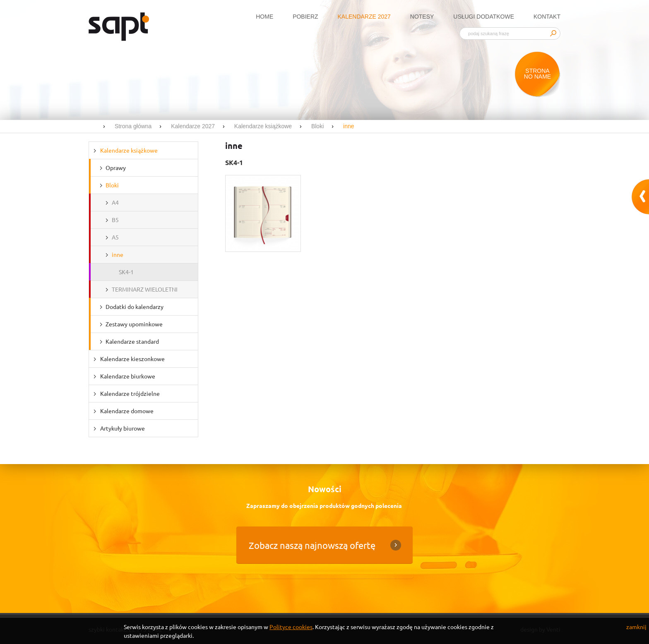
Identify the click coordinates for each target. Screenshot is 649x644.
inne (118, 254)
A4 (115, 202)
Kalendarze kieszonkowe (132, 359)
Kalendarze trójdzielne (130, 393)
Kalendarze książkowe (129, 150)
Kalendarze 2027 (364, 17)
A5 (115, 237)
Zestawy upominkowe (134, 324)
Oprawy (116, 168)
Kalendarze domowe (127, 411)
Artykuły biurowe (123, 428)
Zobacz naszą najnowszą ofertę (312, 545)
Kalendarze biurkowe (128, 376)
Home (264, 17)
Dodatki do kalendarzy (135, 306)
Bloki (112, 185)
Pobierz (305, 17)
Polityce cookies (291, 627)
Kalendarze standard (132, 341)
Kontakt (547, 17)
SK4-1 (126, 272)
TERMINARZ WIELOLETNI (145, 289)
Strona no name (537, 74)
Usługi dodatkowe (484, 17)
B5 (115, 220)
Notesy (422, 17)
